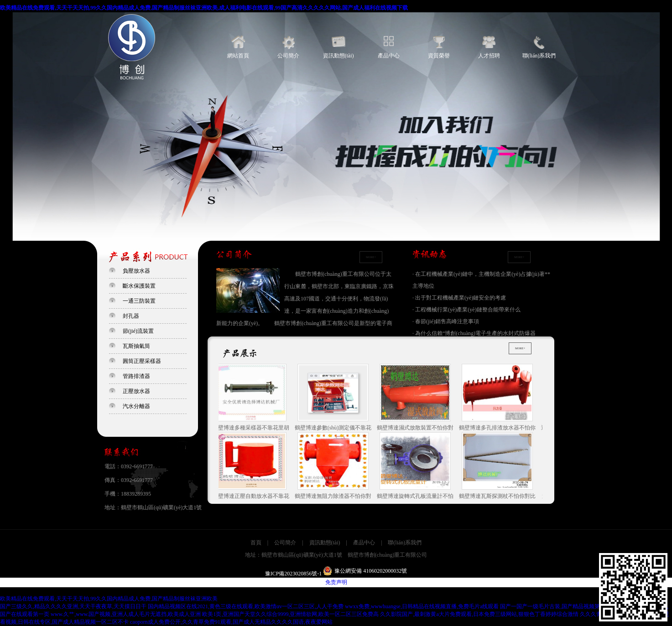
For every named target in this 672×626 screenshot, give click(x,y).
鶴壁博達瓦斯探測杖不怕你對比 (499, 466)
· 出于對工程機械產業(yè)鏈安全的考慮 (459, 298)
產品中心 (389, 56)
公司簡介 (288, 56)
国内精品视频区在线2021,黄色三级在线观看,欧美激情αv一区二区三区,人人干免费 (246, 606)
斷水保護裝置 (139, 286)
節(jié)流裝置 (138, 331)
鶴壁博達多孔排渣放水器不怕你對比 (499, 398)
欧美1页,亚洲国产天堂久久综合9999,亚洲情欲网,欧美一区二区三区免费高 (290, 614)
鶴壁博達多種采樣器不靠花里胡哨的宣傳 (252, 398)
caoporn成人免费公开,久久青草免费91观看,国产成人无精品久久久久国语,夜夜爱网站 (231, 622)
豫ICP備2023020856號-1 (294, 574)
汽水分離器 (136, 406)
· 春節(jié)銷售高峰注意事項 (446, 321)
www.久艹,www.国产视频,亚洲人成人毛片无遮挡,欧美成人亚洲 (126, 614)
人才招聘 (489, 56)
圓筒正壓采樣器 (142, 361)
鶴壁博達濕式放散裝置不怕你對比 (417, 398)
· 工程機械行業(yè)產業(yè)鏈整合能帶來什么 (466, 310)
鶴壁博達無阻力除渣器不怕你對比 (334, 466)
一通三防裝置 (139, 301)
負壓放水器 (136, 271)
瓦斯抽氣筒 (136, 346)
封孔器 (131, 316)
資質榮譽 (439, 56)
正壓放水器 (136, 391)
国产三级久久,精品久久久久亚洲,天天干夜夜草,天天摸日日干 (73, 606)
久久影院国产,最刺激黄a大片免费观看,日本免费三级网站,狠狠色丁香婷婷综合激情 (479, 614)
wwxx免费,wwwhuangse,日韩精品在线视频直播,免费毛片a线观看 (422, 606)
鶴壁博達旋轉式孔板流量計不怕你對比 (417, 466)
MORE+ (371, 257)
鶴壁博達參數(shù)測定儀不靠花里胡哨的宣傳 (335, 398)
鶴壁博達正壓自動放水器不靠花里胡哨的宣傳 (252, 466)
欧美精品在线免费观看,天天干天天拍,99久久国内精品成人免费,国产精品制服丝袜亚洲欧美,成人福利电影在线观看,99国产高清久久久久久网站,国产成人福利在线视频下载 (204, 8)
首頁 (256, 543)
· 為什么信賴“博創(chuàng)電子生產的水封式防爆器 (474, 333)
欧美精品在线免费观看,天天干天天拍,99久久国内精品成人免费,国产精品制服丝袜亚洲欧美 (109, 599)
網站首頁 (238, 56)
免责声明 (336, 582)
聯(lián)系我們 (539, 56)
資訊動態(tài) (339, 56)
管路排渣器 (136, 376)
